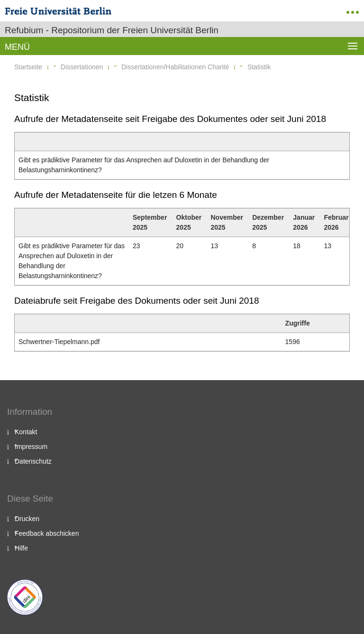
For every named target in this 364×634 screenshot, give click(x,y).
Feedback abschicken (47, 533)
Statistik (259, 67)
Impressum (31, 447)
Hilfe (21, 548)
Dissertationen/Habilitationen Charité (175, 67)
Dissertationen (82, 67)
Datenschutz (33, 461)
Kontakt (26, 432)
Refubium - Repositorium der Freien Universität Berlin (112, 30)
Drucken (27, 519)
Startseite (28, 67)
